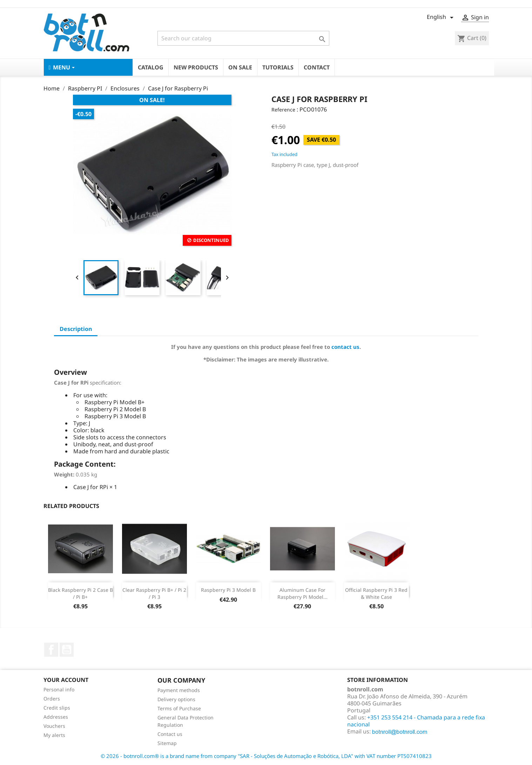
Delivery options (176, 699)
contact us (345, 347)
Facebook (51, 650)
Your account (66, 680)
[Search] (243, 38)
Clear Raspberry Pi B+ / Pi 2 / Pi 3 (154, 593)
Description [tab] (76, 329)
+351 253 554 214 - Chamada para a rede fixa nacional (416, 721)
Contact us (170, 734)
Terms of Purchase (179, 708)
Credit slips (57, 708)
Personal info (59, 689)
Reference (283, 110)
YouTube (67, 650)
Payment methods (179, 690)
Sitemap (167, 743)
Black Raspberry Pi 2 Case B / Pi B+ (80, 593)
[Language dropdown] (441, 18)
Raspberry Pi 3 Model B (228, 590)
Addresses (56, 717)
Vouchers (54, 726)
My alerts (54, 735)
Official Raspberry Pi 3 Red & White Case (376, 593)
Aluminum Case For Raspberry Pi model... (302, 593)
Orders (52, 699)
